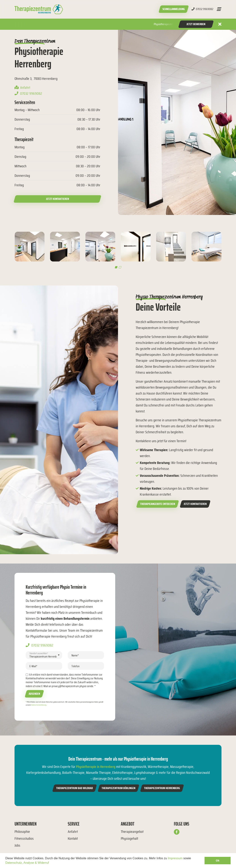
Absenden (34, 694)
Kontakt (73, 838)
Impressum (175, 858)
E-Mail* (33, 666)
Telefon (75, 666)
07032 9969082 (202, 9)
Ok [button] (218, 861)
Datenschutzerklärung (39, 705)
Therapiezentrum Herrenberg (162, 788)
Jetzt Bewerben (196, 24)
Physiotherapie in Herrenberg (96, 767)
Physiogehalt (129, 838)
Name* (75, 655)
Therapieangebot (132, 832)
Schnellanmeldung (174, 9)
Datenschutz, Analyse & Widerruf (27, 863)
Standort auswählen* (39, 653)
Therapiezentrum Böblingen (118, 788)
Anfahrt (25, 87)
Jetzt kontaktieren (57, 199)
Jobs (17, 845)
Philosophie (22, 832)
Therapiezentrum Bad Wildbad (75, 788)
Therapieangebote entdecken (158, 504)
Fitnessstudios (24, 838)
